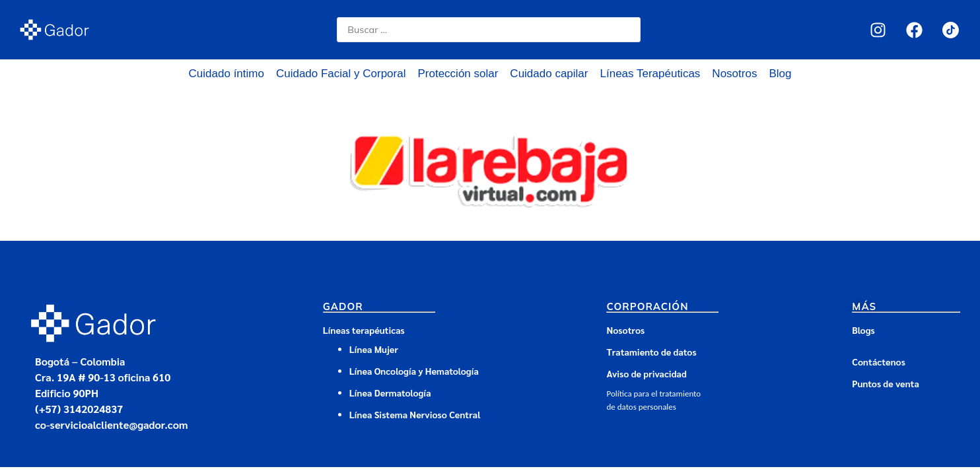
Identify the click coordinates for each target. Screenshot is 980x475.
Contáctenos (878, 362)
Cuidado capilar (549, 74)
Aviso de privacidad (646, 373)
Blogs (863, 330)
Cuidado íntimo (227, 74)
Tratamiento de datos (651, 352)
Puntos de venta (886, 383)
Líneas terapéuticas (364, 330)
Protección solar (458, 74)
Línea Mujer (374, 349)
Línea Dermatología (391, 393)
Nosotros (734, 74)
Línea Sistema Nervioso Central (415, 414)
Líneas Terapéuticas (650, 74)
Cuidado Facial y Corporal (341, 74)
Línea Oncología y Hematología (414, 371)
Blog (780, 74)
